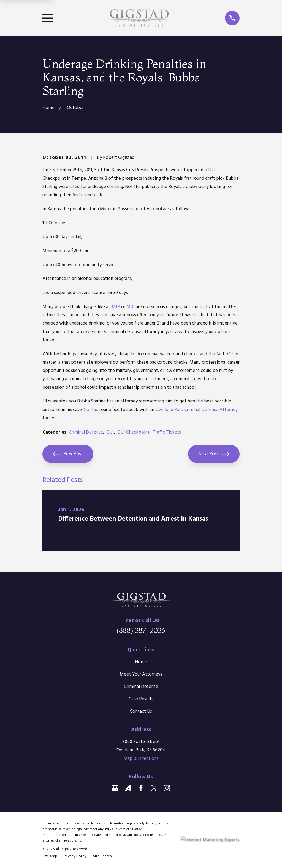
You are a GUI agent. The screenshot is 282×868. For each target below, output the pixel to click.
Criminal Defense (86, 432)
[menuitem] (50, 856)
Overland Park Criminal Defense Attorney (196, 410)
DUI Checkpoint (133, 432)
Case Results (141, 699)
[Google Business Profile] (115, 788)
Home (141, 662)
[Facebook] (141, 788)
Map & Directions (141, 759)
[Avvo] (128, 788)
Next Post (214, 454)
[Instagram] (167, 788)
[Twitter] (154, 788)
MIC (131, 307)
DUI (212, 170)
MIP (116, 307)
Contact (92, 410)
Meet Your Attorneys (141, 674)
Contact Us (141, 711)
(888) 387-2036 (141, 630)
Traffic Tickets (167, 432)
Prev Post (68, 454)
